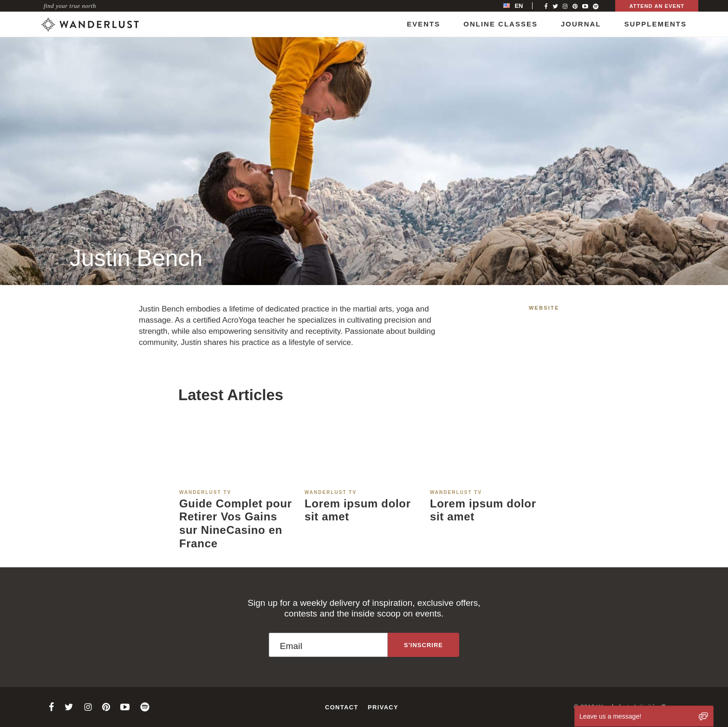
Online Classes (500, 24)
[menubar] (523, 6)
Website (544, 308)
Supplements (655, 24)
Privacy (383, 707)
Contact (342, 707)
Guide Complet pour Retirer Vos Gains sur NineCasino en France (236, 523)
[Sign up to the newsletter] (423, 645)
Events (423, 24)
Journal (581, 24)
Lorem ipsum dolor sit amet (358, 510)
